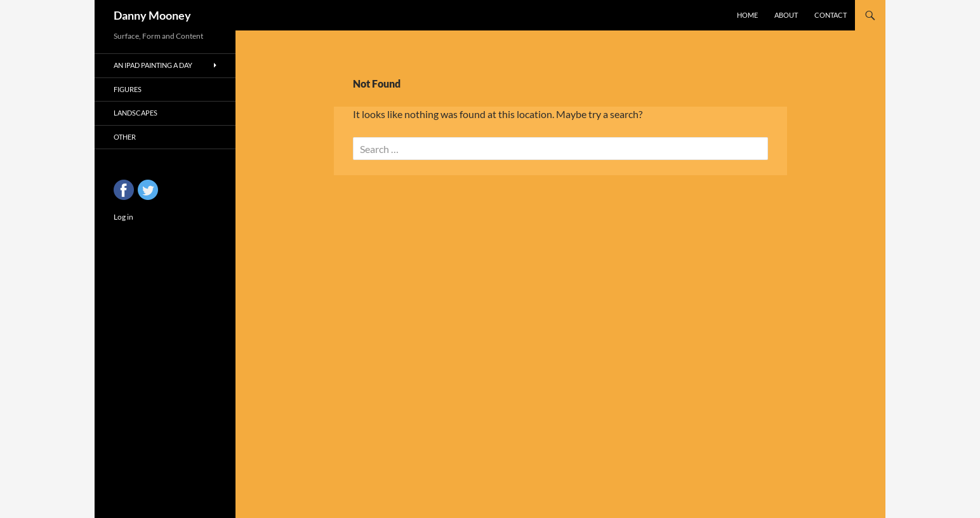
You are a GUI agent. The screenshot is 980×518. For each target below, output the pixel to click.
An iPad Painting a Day (153, 65)
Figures (128, 89)
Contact (831, 15)
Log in (123, 217)
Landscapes (136, 113)
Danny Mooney (152, 15)
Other (125, 137)
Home (747, 15)
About (786, 15)
